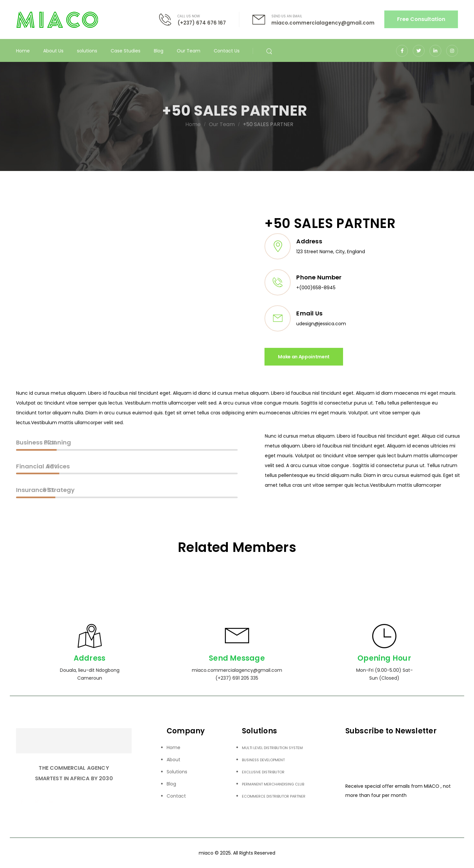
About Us (53, 51)
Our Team (189, 51)
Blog (159, 51)
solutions (87, 51)
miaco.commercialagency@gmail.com (323, 23)
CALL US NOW (189, 16)
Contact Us (227, 51)
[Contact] (168, 19)
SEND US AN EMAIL (287, 16)
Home (23, 51)
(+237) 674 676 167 (202, 23)
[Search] (270, 51)
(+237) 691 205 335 (237, 678)
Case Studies (126, 51)
